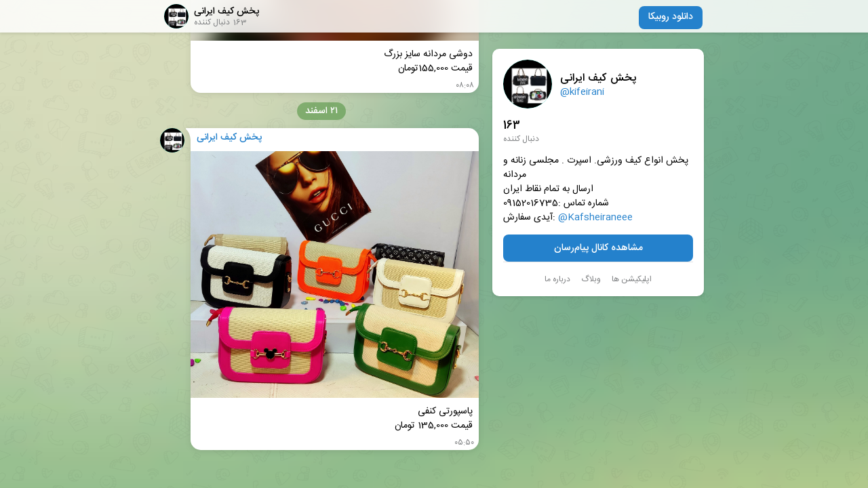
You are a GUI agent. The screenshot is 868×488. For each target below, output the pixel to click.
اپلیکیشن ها (632, 279)
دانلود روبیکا (671, 17)
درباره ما (557, 279)
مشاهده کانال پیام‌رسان (598, 248)
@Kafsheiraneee (595, 218)
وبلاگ (591, 279)
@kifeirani (582, 92)
